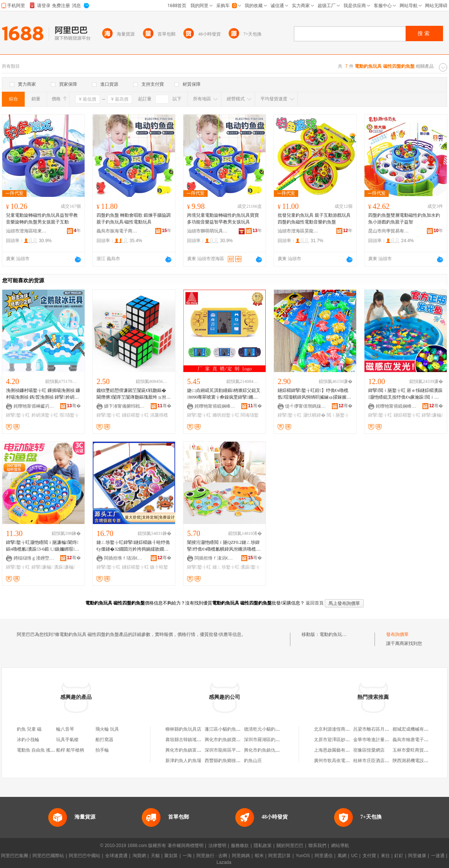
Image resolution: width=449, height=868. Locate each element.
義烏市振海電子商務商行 (117, 231)
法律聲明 (217, 846)
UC (355, 856)
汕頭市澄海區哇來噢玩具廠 (27, 231)
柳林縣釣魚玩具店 (183, 729)
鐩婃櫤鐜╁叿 (135, 415)
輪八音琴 (65, 729)
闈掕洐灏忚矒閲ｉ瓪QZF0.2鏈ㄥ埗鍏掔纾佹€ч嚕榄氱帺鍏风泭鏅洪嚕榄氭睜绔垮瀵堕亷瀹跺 (224, 546)
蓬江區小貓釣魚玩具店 (227, 729)
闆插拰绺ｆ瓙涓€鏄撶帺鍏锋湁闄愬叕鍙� (125, 558)
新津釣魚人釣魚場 (183, 761)
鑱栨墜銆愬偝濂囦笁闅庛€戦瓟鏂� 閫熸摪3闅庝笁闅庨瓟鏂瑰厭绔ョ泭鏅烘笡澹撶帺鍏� (134, 394)
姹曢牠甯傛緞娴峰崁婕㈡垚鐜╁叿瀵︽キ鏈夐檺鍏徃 (215, 406)
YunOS (303, 856)
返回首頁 (315, 603)
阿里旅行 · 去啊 (212, 856)
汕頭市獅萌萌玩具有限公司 (208, 231)
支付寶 (369, 856)
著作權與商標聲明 (186, 846)
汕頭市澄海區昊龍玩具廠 (298, 231)
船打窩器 (104, 740)
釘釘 (399, 856)
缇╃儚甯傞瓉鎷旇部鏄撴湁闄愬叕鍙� (306, 406)
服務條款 (240, 846)
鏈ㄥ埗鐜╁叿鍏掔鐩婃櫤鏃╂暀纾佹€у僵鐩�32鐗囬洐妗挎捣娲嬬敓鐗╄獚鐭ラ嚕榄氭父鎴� (133, 546)
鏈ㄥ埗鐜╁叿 (226, 567)
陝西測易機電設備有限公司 (419, 761)
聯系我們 (317, 846)
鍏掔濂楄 (432, 415)
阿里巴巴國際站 (48, 856)
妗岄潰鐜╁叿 (45, 415)
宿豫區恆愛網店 (369, 750)
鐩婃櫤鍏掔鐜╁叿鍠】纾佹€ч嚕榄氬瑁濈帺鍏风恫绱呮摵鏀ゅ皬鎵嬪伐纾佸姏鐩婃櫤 (314, 394)
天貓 (155, 856)
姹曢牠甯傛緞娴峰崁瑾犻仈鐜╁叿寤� (396, 406)
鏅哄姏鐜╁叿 (226, 415)
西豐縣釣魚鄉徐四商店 (227, 761)
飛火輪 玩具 (107, 729)
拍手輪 (102, 750)
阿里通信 (324, 856)
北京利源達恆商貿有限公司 (341, 729)
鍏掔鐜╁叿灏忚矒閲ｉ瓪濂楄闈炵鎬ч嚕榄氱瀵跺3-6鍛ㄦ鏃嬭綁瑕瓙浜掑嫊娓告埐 (43, 546)
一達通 (438, 856)
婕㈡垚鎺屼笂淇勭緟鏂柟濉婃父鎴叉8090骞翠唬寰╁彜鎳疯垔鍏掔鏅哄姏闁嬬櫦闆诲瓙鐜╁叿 (224, 394)
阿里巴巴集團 (15, 856)
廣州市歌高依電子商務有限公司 (345, 761)
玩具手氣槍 (67, 740)
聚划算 (171, 856)
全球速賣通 (116, 856)
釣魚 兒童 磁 (29, 729)
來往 (385, 856)
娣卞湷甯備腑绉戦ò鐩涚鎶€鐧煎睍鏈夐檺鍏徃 (125, 406)
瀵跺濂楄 (65, 567)
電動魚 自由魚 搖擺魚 (38, 750)
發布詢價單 (397, 634)
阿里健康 (417, 856)
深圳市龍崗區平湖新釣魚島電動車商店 (243, 750)
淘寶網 (139, 856)
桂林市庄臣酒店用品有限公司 (382, 761)
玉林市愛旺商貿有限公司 (417, 750)
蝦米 (259, 856)
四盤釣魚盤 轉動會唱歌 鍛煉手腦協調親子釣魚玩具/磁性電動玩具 (134, 219)
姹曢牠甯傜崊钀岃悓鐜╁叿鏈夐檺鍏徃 (34, 406)
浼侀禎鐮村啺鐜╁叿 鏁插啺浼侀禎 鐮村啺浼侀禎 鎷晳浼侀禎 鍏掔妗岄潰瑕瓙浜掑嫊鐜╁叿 (43, 394)
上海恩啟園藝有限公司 (336, 750)
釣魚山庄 (253, 761)
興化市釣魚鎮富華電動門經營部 (197, 750)
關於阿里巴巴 (290, 846)
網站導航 (340, 846)
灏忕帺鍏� (314, 415)
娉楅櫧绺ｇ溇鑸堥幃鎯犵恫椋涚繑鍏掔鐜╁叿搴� (34, 558)
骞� (74, 406)
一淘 (187, 856)
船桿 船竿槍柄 (70, 750)
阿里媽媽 (241, 856)
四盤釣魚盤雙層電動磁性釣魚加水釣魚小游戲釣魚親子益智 (404, 219)
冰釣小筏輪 (28, 740)
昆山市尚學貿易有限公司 (389, 231)
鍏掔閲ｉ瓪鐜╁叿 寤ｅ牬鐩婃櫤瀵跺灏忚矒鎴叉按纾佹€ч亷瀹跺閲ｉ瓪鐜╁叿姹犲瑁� (405, 394)
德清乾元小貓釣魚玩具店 (269, 729)
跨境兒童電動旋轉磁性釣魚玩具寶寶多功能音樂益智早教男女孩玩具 (223, 219)
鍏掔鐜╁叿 (18, 415)
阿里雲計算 (280, 856)
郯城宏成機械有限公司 (415, 729)
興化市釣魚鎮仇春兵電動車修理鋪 (278, 750)
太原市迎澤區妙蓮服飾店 (339, 740)
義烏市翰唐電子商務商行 (417, 740)
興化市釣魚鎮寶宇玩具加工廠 (234, 740)
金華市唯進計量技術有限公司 (382, 740)
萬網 (342, 856)
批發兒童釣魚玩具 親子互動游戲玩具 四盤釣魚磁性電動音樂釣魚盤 (314, 219)
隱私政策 (263, 846)
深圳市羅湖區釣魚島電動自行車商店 (280, 740)
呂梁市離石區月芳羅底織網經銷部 (387, 729)
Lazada (224, 862)
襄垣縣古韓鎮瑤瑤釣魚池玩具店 (197, 740)
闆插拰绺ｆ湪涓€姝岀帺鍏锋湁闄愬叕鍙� (215, 558)
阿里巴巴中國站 (85, 856)
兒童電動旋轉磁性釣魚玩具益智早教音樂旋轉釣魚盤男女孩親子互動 (42, 219)
